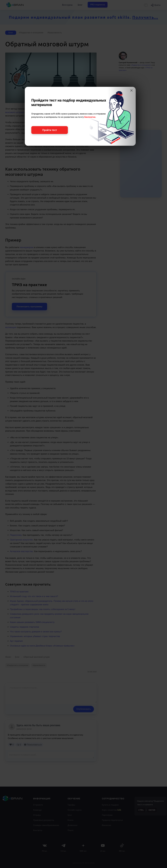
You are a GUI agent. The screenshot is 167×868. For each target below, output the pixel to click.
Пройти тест (50, 130)
